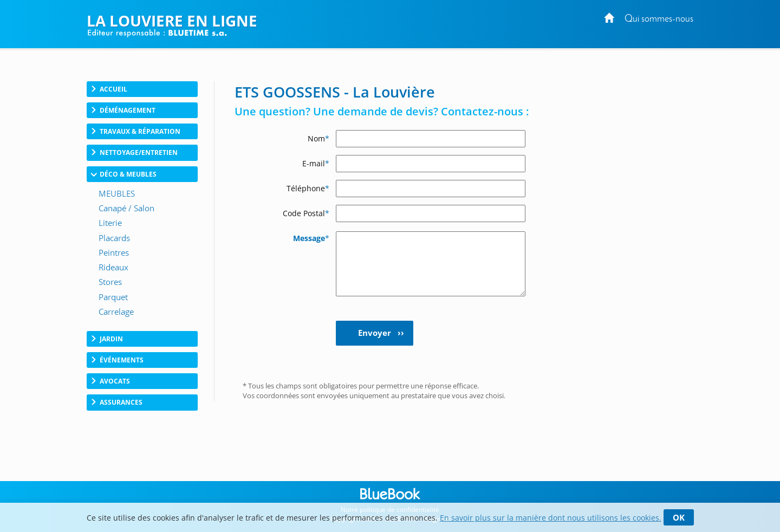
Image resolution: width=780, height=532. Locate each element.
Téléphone (308, 188)
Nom (318, 138)
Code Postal (306, 213)
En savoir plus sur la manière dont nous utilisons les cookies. (551, 518)
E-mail (316, 163)
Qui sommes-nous (659, 19)
